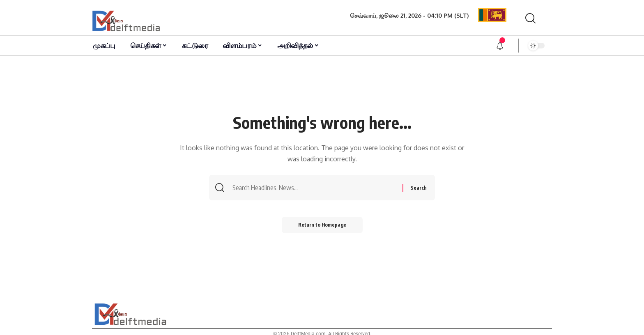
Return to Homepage (322, 225)
